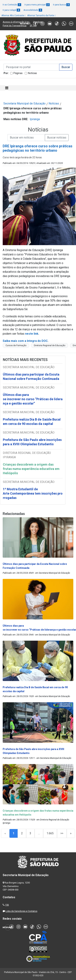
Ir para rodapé (11, 10)
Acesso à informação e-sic (16, 22)
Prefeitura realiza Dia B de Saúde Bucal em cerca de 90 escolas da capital (32, 422)
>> (62, 833)
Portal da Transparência (15, 26)
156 (7, 905)
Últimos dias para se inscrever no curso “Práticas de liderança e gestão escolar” (33, 399)
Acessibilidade (33, 10)
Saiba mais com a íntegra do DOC (25, 341)
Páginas (18, 73)
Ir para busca (61, 5)
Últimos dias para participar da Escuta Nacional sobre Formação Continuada (31, 377)
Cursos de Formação (16, 345)
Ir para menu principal (37, 5)
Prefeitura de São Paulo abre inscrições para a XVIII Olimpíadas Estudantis (32, 442)
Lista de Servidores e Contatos (21, 911)
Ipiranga (35, 119)
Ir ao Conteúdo (12, 5)
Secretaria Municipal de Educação (24, 103)
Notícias (32, 73)
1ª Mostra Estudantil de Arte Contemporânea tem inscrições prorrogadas (33, 493)
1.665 (50, 833)
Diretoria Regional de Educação (50, 345)
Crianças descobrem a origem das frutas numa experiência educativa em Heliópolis (31, 469)
